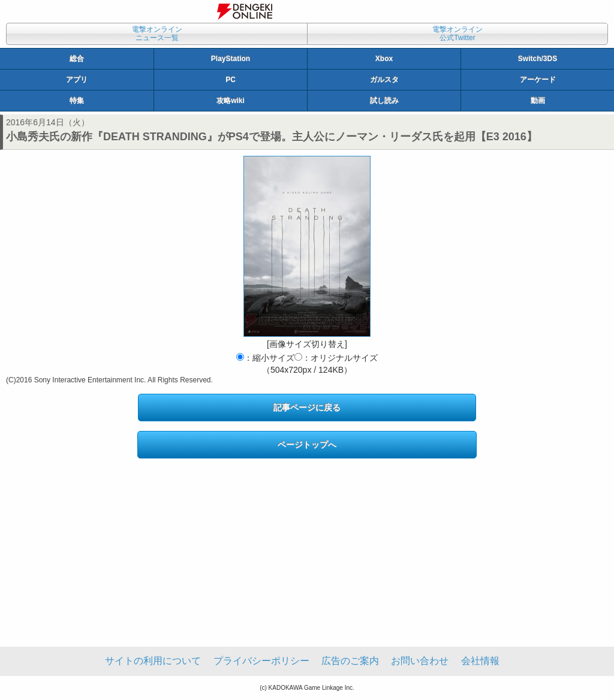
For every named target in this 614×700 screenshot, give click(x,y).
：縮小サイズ (265, 358)
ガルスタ (384, 80)
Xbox (384, 59)
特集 (77, 101)
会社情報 (480, 661)
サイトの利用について (153, 661)
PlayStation (231, 59)
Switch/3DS (538, 59)
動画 (538, 101)
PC (231, 80)
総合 (77, 59)
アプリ (77, 80)
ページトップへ (307, 445)
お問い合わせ (420, 661)
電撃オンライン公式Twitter (458, 34)
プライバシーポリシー (261, 661)
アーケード (538, 80)
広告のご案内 (350, 661)
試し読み (384, 101)
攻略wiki (231, 101)
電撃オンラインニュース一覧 (157, 34)
